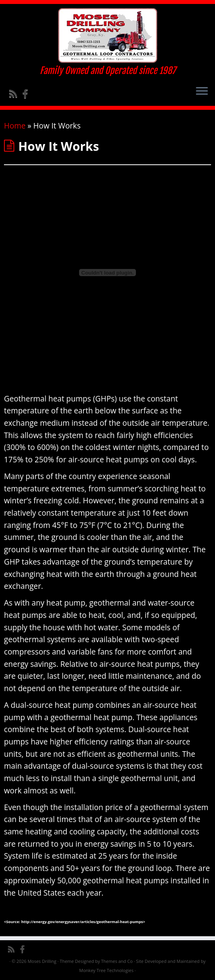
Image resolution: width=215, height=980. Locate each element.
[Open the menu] (202, 92)
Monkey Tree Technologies (106, 970)
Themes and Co (117, 961)
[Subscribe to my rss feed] (16, 94)
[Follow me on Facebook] (28, 94)
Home (15, 126)
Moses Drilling (42, 961)
